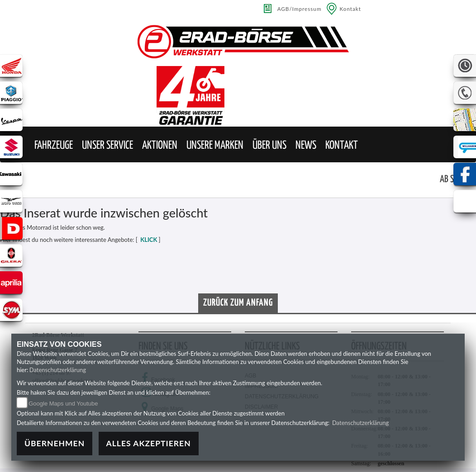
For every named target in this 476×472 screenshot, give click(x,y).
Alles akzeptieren (149, 443)
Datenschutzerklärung (58, 370)
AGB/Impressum (300, 9)
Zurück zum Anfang (238, 303)
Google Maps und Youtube (63, 404)
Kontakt (351, 9)
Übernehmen (55, 443)
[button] (54, 146)
